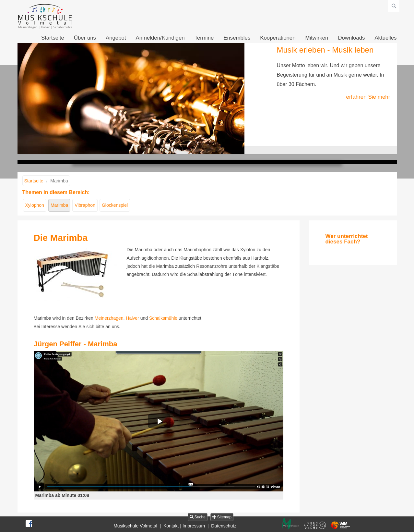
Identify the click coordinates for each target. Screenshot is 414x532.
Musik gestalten (207, 150)
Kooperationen (278, 38)
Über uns (85, 38)
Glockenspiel (115, 205)
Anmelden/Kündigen (160, 38)
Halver (132, 318)
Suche (198, 517)
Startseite (53, 38)
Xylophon (35, 205)
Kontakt (171, 526)
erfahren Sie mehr (368, 97)
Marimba (59, 205)
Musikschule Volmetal (135, 526)
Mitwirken (317, 38)
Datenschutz (224, 526)
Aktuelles (385, 38)
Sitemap (222, 517)
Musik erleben (198, 150)
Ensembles (237, 38)
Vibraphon (85, 205)
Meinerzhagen (109, 318)
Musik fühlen (216, 150)
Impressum (194, 526)
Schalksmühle (163, 318)
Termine (204, 38)
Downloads (351, 38)
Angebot (116, 38)
